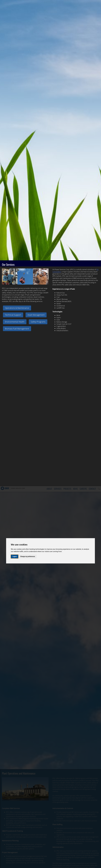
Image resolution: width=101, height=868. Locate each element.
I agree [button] (15, 70)
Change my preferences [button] (28, 70)
